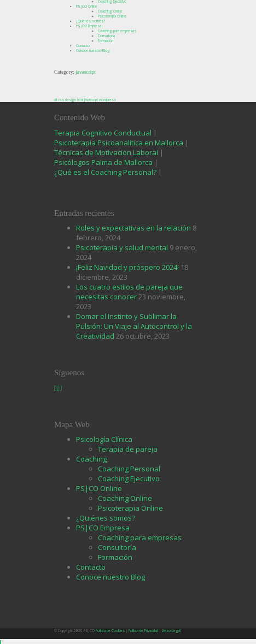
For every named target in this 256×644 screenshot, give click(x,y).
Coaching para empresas (117, 31)
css (61, 100)
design (71, 100)
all (56, 100)
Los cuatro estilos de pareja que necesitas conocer (129, 292)
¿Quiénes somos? (91, 21)
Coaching (91, 459)
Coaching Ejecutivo (129, 478)
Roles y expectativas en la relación (133, 228)
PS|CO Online (87, 6)
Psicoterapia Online (112, 16)
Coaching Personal (129, 469)
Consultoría (106, 36)
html (80, 100)
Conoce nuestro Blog (93, 51)
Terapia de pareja (128, 449)
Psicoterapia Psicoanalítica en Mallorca (119, 143)
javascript (91, 100)
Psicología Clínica (104, 439)
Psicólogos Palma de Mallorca (104, 162)
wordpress (107, 100)
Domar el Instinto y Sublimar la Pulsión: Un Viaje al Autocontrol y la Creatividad (134, 326)
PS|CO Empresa (89, 26)
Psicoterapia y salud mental (122, 247)
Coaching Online (110, 11)
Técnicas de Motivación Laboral (107, 152)
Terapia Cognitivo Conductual (104, 133)
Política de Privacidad (143, 631)
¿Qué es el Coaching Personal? (105, 172)
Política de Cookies (110, 631)
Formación (106, 41)
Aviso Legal (171, 631)
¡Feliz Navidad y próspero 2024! (127, 267)
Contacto (83, 46)
